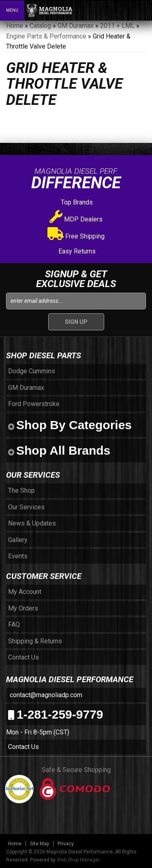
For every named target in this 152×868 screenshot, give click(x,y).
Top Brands (76, 202)
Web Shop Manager (78, 860)
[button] (111, 10)
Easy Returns (76, 251)
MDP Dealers (76, 219)
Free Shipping (76, 236)
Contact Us (24, 747)
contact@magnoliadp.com (45, 695)
